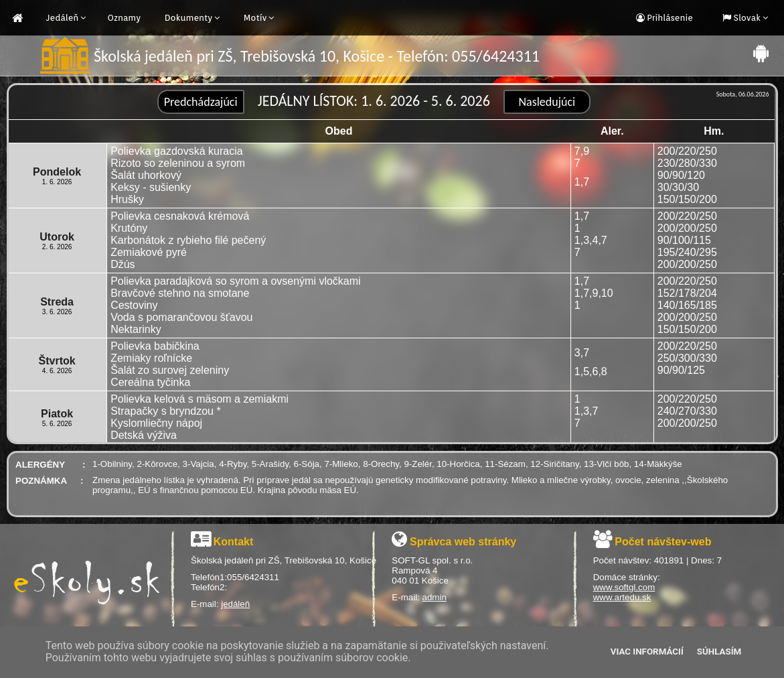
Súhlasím (719, 652)
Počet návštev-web (663, 542)
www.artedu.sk (622, 597)
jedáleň (235, 604)
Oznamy (124, 18)
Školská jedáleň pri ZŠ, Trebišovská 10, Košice (284, 560)
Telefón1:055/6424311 (235, 577)
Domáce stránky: (627, 577)
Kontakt (234, 542)
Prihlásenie (669, 18)
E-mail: (206, 604)
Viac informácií (647, 652)
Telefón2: (209, 587)
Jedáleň (62, 18)
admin (435, 597)
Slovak (746, 18)
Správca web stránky (463, 542)
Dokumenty (189, 18)
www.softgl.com (624, 587)
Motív (255, 18)
